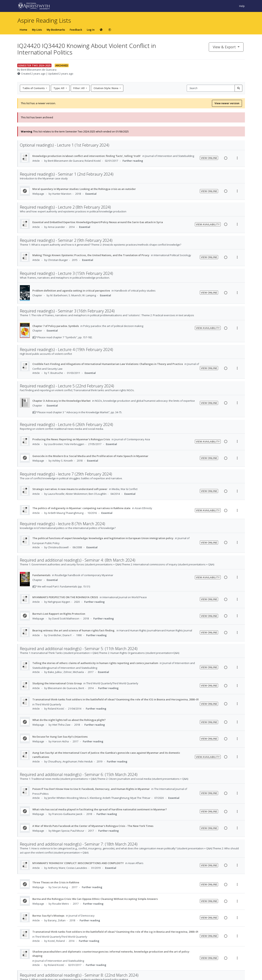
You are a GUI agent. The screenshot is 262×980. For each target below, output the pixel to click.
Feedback (76, 30)
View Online (209, 158)
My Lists (37, 30)
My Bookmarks (56, 30)
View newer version (227, 103)
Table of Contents (34, 88)
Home (23, 30)
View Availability (208, 224)
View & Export (225, 47)
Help (242, 6)
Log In (91, 30)
